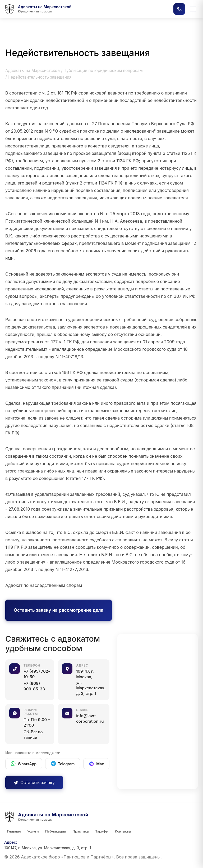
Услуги (33, 831)
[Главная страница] (38, 9)
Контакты (122, 831)
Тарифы (101, 831)
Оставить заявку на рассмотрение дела (59, 610)
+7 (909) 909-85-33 (34, 686)
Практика (80, 831)
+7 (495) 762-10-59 (37, 674)
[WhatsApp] (24, 764)
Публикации (55, 831)
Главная (14, 831)
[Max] (96, 764)
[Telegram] (63, 764)
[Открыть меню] (193, 9)
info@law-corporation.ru (90, 718)
